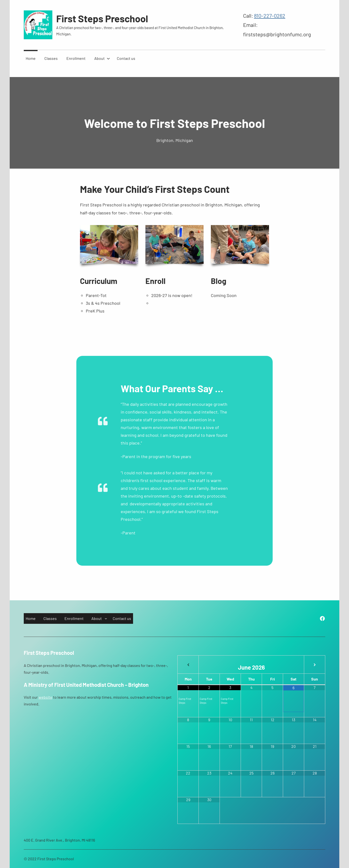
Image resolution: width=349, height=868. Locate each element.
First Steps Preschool (102, 18)
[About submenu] (108, 58)
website (45, 697)
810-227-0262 (270, 16)
